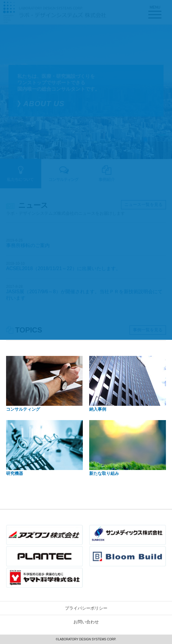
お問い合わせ (86, 622)
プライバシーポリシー (86, 608)
